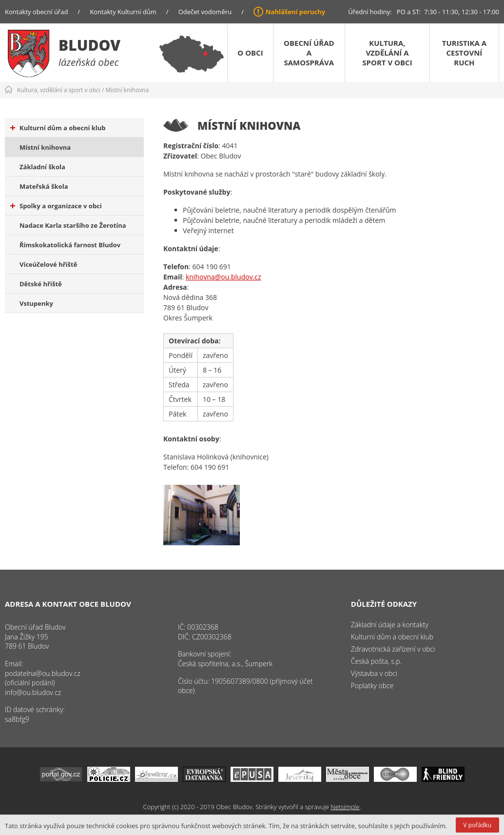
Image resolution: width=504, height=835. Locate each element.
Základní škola (42, 167)
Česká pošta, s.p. (376, 661)
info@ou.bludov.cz (33, 692)
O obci (250, 53)
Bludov (89, 45)
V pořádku (477, 825)
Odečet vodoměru (205, 12)
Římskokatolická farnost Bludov (70, 245)
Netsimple (345, 807)
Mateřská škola (44, 186)
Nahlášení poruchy (295, 12)
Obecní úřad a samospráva (309, 53)
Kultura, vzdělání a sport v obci (387, 53)
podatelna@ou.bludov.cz (43, 673)
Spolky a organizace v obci (56, 206)
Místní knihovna (127, 90)
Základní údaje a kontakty (390, 625)
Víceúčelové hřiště (48, 264)
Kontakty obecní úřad (36, 12)
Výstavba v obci (374, 673)
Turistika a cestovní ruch (464, 53)
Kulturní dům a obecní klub (58, 128)
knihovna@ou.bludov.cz (223, 277)
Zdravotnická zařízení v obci (393, 649)
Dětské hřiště (41, 284)
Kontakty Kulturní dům (123, 12)
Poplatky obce (372, 686)
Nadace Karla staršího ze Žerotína (73, 225)
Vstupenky (36, 303)
